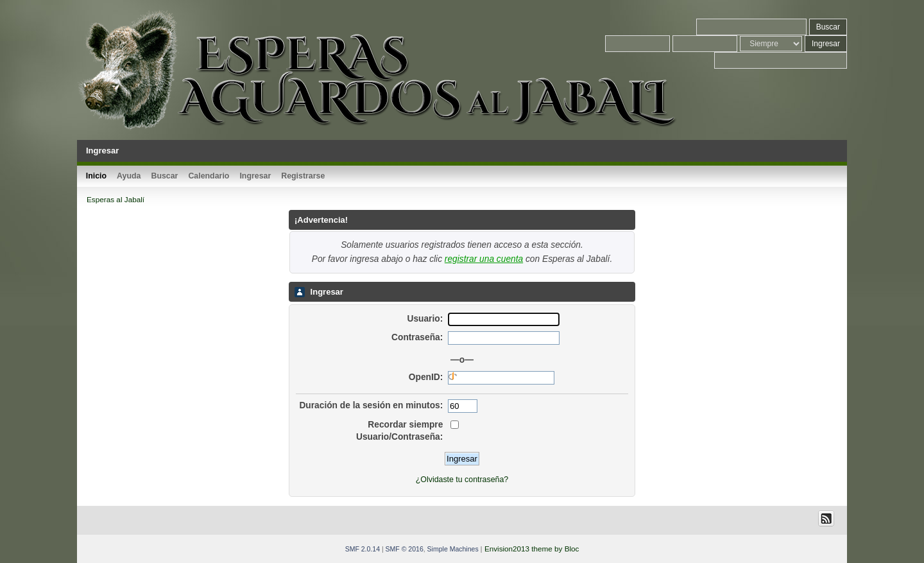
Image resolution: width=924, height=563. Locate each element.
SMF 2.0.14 (363, 549)
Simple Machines (453, 549)
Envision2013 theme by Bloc (532, 549)
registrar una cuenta (484, 259)
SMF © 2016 (405, 549)
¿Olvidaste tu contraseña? (462, 480)
